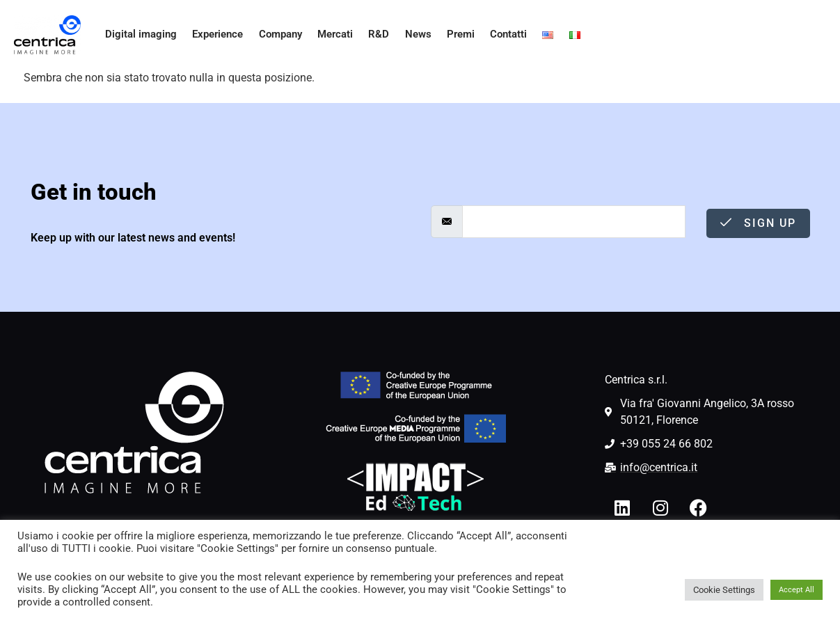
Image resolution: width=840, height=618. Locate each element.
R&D (374, 35)
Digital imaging (137, 35)
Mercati (330, 35)
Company (276, 35)
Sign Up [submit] (758, 223)
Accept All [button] (797, 590)
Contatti (505, 35)
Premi (456, 35)
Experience (213, 35)
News (413, 35)
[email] (574, 222)
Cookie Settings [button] (724, 590)
